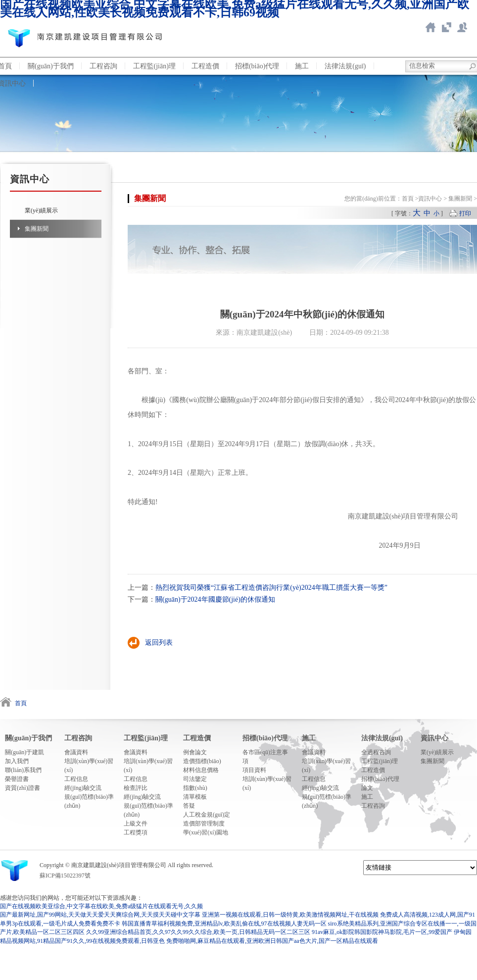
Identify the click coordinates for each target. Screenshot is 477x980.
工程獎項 (136, 832)
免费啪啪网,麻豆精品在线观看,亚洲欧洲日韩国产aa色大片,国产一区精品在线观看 (272, 941)
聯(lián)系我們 (462, 27)
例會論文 (195, 752)
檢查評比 (136, 788)
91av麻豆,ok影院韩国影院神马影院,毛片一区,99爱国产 (382, 932)
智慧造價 (446, 27)
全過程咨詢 (376, 752)
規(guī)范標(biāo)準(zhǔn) (89, 801)
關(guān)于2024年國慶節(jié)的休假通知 (215, 599)
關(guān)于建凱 (24, 752)
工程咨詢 (103, 66)
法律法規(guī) (345, 66)
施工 (302, 66)
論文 (367, 788)
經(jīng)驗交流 (83, 788)
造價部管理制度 (204, 824)
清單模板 (195, 797)
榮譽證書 (17, 779)
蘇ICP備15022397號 (65, 876)
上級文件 (136, 824)
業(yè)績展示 (41, 210)
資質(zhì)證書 (23, 788)
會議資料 (76, 752)
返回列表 (159, 643)
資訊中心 (430, 199)
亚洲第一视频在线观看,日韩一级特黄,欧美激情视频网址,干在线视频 (290, 915)
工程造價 (205, 66)
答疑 (189, 806)
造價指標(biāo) (202, 761)
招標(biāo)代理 (257, 66)
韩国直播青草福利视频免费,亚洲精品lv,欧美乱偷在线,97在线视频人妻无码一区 (224, 924)
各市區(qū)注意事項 (265, 757)
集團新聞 (37, 229)
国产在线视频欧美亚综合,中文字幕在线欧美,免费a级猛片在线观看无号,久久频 (101, 906)
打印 (465, 213)
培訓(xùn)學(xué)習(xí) (89, 766)
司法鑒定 (195, 779)
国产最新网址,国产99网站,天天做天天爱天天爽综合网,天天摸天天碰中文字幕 (100, 915)
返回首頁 (430, 27)
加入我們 (17, 761)
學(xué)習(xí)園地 (206, 832)
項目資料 (254, 770)
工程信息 (76, 779)
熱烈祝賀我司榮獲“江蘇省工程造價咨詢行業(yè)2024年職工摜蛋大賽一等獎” (271, 588)
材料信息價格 (201, 770)
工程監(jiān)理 (154, 66)
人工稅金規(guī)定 (207, 815)
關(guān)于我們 (51, 66)
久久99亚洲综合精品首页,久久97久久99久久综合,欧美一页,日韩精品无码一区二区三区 (198, 932)
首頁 (408, 199)
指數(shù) (195, 788)
